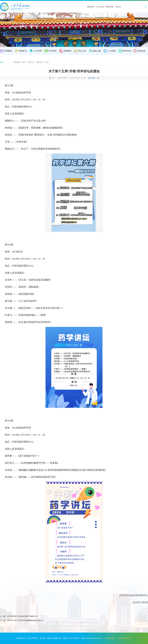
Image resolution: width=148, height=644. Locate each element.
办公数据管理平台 (125, 638)
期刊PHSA (127, 51)
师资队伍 (23, 51)
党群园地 (67, 51)
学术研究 (52, 51)
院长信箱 (110, 7)
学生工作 (82, 51)
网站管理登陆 (110, 638)
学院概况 (8, 51)
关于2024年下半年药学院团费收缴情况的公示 (26, 620)
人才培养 (38, 51)
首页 (24, 62)
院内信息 (141, 51)
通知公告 (40, 62)
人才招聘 (112, 51)
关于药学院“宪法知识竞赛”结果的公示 (23, 616)
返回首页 (91, 7)
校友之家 (97, 51)
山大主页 (100, 7)
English (118, 7)
